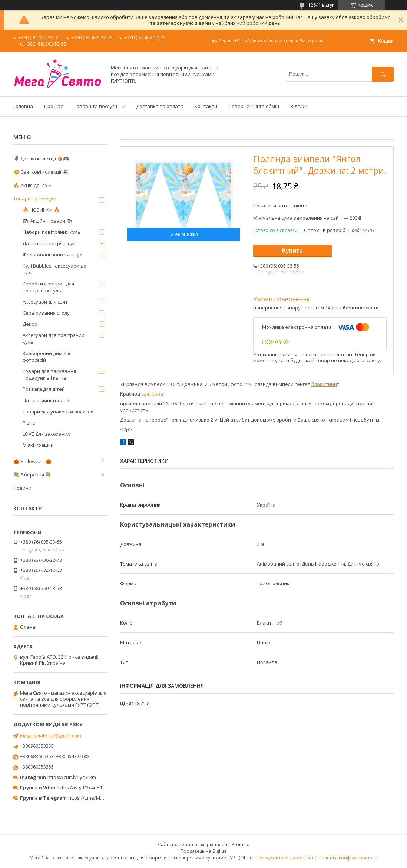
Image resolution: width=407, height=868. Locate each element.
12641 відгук (321, 5)
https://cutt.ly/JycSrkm (72, 777)
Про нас (53, 106)
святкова (152, 394)
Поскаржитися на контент (285, 858)
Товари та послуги (95, 106)
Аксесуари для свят (45, 302)
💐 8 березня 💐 (32, 475)
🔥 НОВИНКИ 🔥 (41, 210)
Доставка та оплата (160, 106)
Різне (29, 423)
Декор (30, 324)
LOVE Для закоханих (46, 434)
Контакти (206, 106)
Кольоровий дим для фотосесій (47, 357)
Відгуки (299, 106)
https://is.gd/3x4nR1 (80, 787)
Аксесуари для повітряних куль (53, 338)
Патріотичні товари (46, 400)
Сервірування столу (46, 313)
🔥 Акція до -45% (32, 185)
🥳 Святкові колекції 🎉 (41, 172)
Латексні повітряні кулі (50, 243)
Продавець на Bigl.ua (203, 851)
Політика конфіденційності (348, 858)
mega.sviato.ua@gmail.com (51, 736)
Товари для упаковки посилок (58, 412)
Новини (22, 488)
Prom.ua (241, 844)
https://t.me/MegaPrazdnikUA (102, 798)
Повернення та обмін (254, 106)
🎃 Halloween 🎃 (32, 461)
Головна (23, 106)
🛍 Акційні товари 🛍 (48, 221)
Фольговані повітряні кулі (53, 255)
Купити (292, 251)
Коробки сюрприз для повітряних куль (48, 287)
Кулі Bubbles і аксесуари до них (54, 269)
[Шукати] (383, 74)
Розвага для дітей (44, 389)
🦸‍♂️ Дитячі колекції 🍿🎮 (41, 158)
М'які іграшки (38, 445)
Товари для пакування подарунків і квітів (49, 374)
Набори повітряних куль (52, 232)
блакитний (324, 384)
